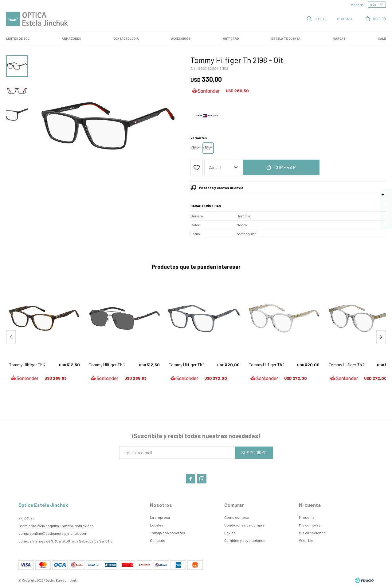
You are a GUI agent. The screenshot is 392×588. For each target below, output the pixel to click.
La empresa (160, 517)
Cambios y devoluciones (245, 540)
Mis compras (310, 525)
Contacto (158, 540)
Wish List (307, 540)
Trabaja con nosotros (168, 533)
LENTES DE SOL (18, 38)
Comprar (285, 167)
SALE (382, 38)
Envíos (230, 533)
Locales (157, 525)
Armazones (71, 38)
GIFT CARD (231, 38)
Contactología (126, 38)
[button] (381, 337)
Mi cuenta (307, 517)
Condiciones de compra (244, 525)
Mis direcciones (312, 533)
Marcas (339, 38)
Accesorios (181, 38)
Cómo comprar (237, 517)
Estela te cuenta (286, 38)
